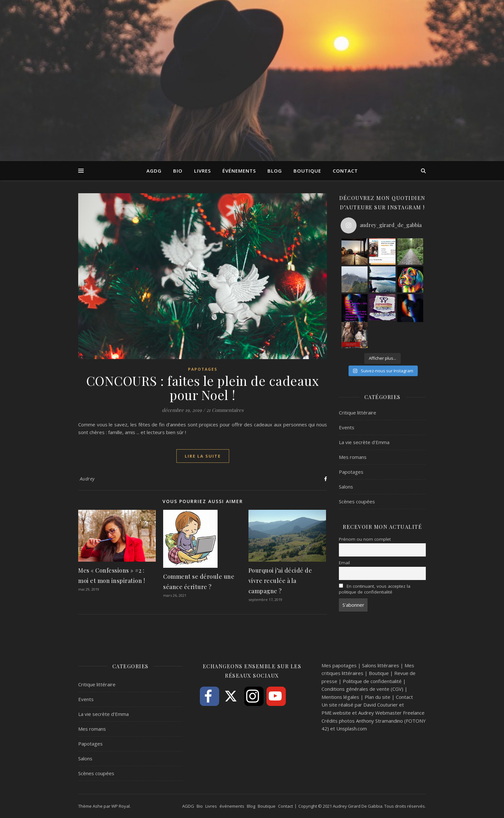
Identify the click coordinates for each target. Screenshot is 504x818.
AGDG (154, 171)
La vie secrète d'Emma (364, 442)
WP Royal (121, 806)
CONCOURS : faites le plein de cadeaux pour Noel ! (203, 388)
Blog (275, 171)
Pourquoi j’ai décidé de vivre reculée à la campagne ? (280, 581)
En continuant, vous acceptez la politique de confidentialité (375, 589)
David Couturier (381, 705)
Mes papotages (339, 665)
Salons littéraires (381, 665)
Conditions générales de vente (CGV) (362, 689)
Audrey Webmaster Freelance (391, 713)
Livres (202, 171)
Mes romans (353, 457)
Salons (346, 487)
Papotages (203, 369)
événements (239, 171)
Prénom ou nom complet (365, 539)
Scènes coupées (357, 501)
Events (347, 427)
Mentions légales (340, 697)
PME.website (336, 713)
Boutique (307, 171)
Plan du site (378, 697)
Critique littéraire (358, 413)
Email (344, 563)
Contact (345, 171)
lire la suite (203, 456)
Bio (178, 171)
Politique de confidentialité (372, 681)
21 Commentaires (225, 410)
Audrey (87, 479)
